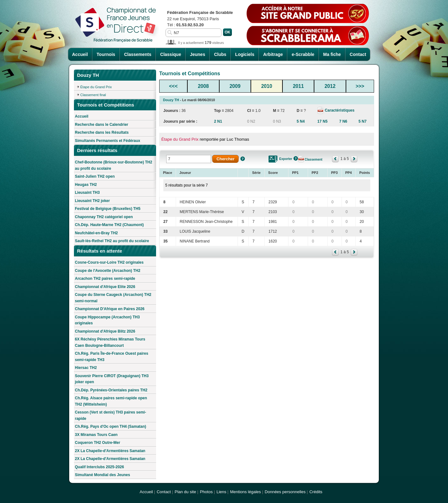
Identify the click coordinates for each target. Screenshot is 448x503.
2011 (298, 86)
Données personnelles (285, 492)
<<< (173, 86)
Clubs (220, 54)
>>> (360, 86)
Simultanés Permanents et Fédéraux (108, 141)
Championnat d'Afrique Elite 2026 (105, 287)
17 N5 (323, 121)
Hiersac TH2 (86, 368)
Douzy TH (171, 100)
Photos (206, 492)
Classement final (93, 95)
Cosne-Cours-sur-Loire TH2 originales (109, 262)
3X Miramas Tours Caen (96, 435)
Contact (358, 54)
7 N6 (343, 121)
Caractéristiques (339, 110)
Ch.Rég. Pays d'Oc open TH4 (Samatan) (111, 426)
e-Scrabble (303, 54)
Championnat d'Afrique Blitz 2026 (105, 331)
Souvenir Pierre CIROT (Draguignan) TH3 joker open (112, 379)
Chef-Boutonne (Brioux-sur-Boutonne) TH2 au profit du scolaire (114, 165)
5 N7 (363, 121)
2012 (330, 86)
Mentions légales (245, 492)
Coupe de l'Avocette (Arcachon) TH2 (108, 271)
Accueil (80, 54)
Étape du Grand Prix (96, 87)
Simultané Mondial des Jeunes (103, 475)
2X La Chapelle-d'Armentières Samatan (110, 451)
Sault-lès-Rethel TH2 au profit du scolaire (112, 241)
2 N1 (218, 121)
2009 (235, 86)
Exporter (286, 159)
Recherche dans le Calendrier (102, 125)
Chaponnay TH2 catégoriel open (104, 217)
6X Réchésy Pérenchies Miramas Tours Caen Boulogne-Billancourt (110, 342)
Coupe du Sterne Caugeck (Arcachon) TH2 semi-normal (113, 298)
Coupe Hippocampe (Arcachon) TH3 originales (107, 320)
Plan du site (185, 492)
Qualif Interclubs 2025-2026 (99, 467)
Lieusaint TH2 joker (92, 201)
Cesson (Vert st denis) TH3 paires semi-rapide (110, 415)
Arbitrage (273, 54)
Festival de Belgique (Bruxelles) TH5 (108, 209)
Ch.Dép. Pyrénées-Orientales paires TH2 (111, 390)
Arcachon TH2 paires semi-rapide (105, 279)
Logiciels (245, 54)
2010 (267, 86)
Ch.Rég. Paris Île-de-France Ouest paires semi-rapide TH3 (112, 357)
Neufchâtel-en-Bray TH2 (96, 233)
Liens (221, 492)
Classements (138, 54)
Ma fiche (332, 54)
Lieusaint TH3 (87, 193)
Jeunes (197, 54)
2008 (203, 86)
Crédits (316, 492)
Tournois (106, 54)
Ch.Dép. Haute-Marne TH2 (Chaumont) (109, 225)
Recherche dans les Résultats (102, 132)
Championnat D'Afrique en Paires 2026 (110, 309)
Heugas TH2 (86, 185)
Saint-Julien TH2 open (95, 176)
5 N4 (301, 121)
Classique (171, 54)
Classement (313, 159)
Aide (243, 159)
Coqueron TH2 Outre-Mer (97, 443)
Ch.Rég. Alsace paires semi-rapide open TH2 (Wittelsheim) (111, 401)
